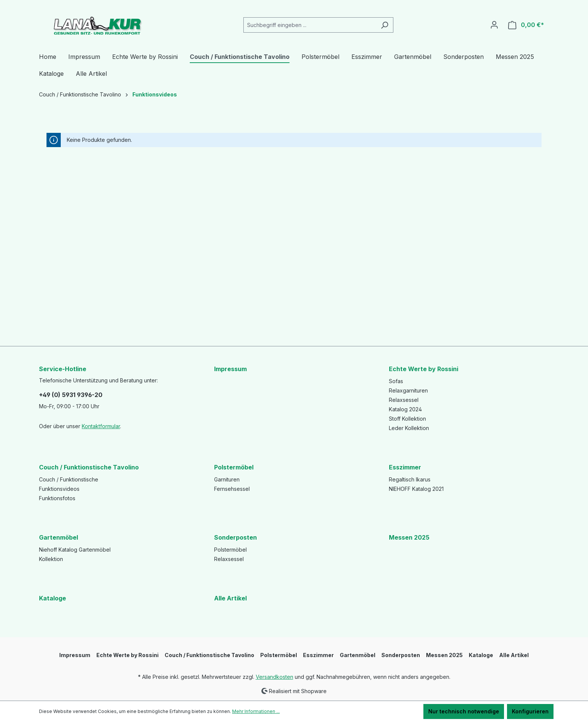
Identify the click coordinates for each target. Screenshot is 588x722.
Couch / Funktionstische (69, 479)
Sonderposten (235, 537)
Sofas (396, 381)
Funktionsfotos (57, 498)
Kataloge (52, 598)
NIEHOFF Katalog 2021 (416, 489)
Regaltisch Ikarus (410, 479)
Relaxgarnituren (408, 390)
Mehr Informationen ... (256, 711)
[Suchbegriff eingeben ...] (310, 25)
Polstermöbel (234, 467)
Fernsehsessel (232, 489)
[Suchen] (385, 25)
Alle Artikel (230, 598)
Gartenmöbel (58, 537)
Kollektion (51, 559)
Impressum (230, 369)
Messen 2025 (409, 537)
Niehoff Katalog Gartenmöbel (75, 550)
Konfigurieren (530, 711)
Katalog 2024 (405, 409)
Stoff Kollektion (407, 419)
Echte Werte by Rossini (424, 369)
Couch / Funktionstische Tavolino (89, 467)
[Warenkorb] (526, 25)
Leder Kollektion (409, 428)
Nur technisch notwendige (464, 711)
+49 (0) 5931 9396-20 (71, 395)
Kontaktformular (101, 426)
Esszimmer (405, 467)
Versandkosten (274, 677)
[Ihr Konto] (494, 25)
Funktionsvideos (59, 489)
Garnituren (227, 479)
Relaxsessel (404, 400)
